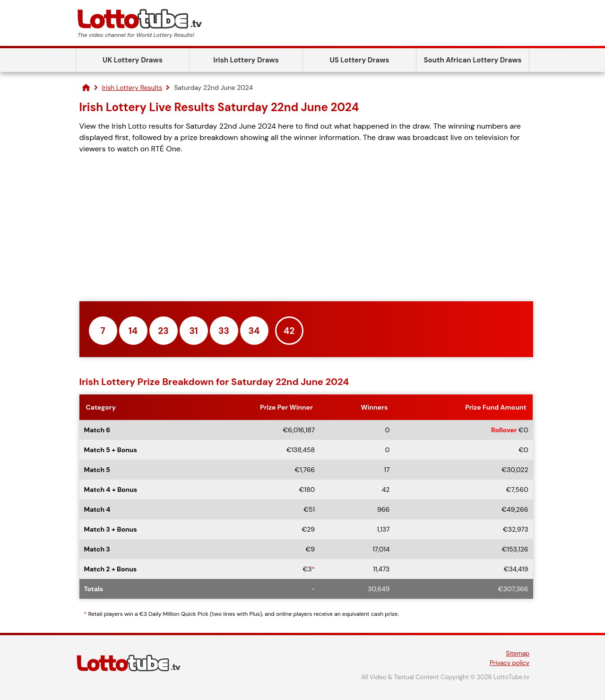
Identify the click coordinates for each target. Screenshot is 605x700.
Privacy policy (510, 663)
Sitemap (518, 653)
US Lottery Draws (359, 60)
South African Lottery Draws (473, 60)
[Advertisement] (306, 228)
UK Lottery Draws (133, 60)
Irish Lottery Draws (246, 60)
